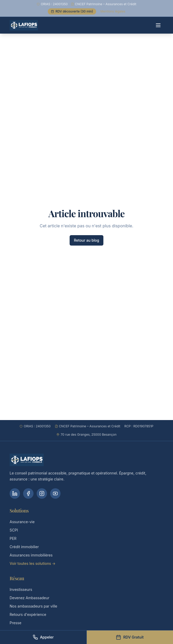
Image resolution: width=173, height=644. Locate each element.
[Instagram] (42, 493)
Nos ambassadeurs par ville (33, 606)
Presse (15, 623)
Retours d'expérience (28, 614)
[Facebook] (28, 493)
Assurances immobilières (31, 555)
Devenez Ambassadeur (29, 598)
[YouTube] (55, 493)
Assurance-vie (22, 522)
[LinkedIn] (15, 493)
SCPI (14, 530)
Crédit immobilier (24, 547)
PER (13, 538)
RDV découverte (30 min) (72, 11)
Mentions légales (113, 11)
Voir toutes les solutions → (33, 563)
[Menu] (158, 25)
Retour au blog (86, 240)
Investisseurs (21, 589)
